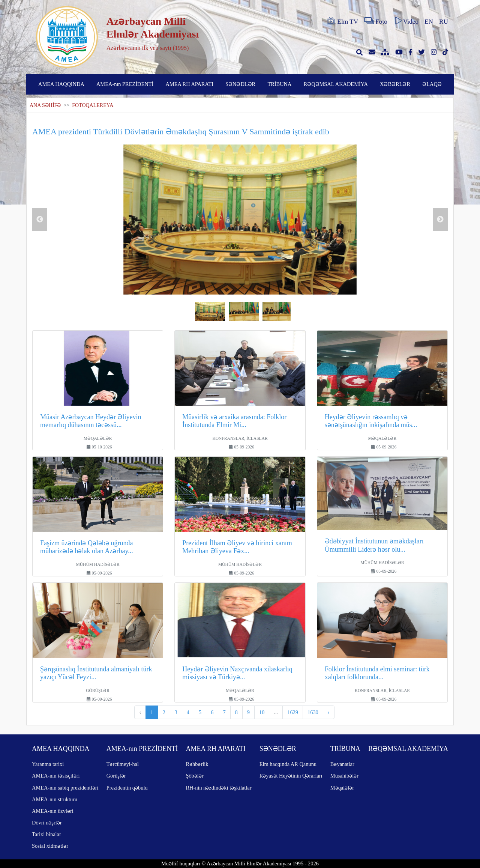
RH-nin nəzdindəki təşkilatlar (218, 788)
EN (429, 22)
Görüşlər (116, 776)
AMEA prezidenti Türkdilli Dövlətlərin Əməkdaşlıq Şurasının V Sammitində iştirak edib (181, 132)
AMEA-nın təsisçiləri (56, 776)
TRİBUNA (279, 84)
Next (440, 220)
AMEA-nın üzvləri (53, 811)
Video (406, 21)
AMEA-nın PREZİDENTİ (125, 84)
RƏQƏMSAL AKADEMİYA (336, 84)
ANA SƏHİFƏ (45, 105)
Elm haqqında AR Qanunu (288, 764)
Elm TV (342, 21)
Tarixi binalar (46, 834)
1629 (293, 712)
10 (262, 712)
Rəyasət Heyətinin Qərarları (291, 776)
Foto (376, 21)
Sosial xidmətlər (50, 846)
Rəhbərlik (197, 764)
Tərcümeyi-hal (123, 764)
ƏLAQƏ (432, 84)
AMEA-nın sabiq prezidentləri (65, 788)
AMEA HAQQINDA (61, 84)
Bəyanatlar (342, 764)
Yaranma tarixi (48, 764)
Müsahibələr (344, 776)
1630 (313, 712)
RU (444, 22)
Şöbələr (194, 776)
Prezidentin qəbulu (127, 788)
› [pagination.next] (329, 712)
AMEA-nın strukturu (55, 799)
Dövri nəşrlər (47, 823)
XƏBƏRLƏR (395, 84)
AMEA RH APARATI (189, 84)
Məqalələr (342, 788)
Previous (40, 220)
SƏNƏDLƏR (240, 84)
